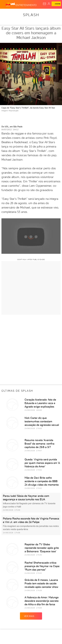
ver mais (31, 616)
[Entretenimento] (26, 5)
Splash (31, 15)
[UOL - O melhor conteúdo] (11, 5)
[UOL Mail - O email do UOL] (45, 4)
